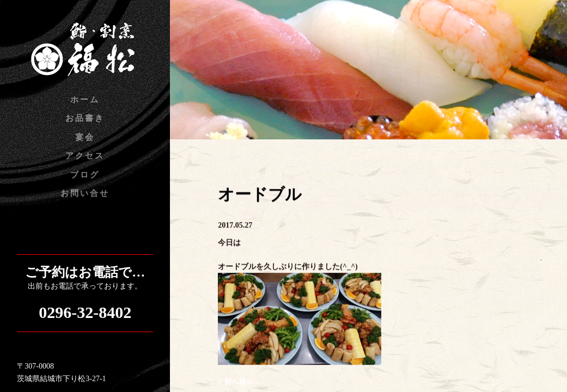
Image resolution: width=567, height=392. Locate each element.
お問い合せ (85, 193)
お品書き (85, 118)
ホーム (85, 100)
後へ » (250, 382)
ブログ (85, 175)
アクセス (85, 156)
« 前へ (228, 382)
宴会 (85, 137)
